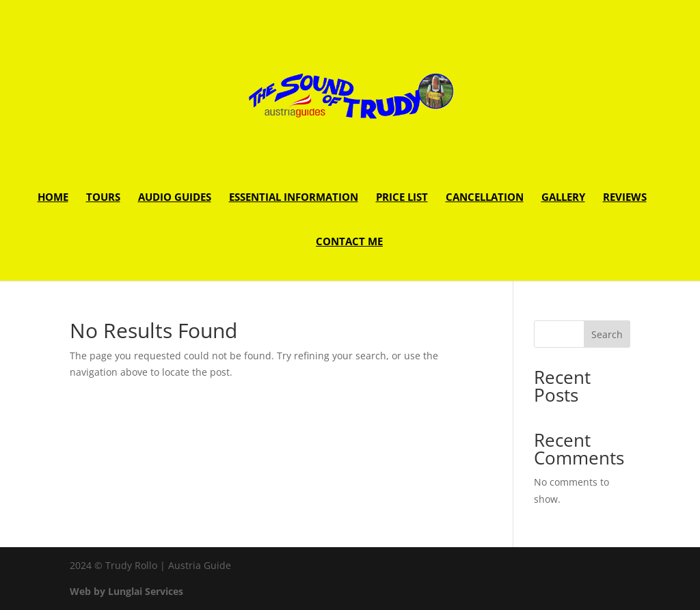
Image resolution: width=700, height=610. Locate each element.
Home (53, 198)
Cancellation (485, 198)
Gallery (563, 198)
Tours (103, 198)
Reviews (625, 198)
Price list (402, 198)
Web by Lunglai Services (126, 591)
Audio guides (175, 198)
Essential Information (294, 198)
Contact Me (349, 242)
